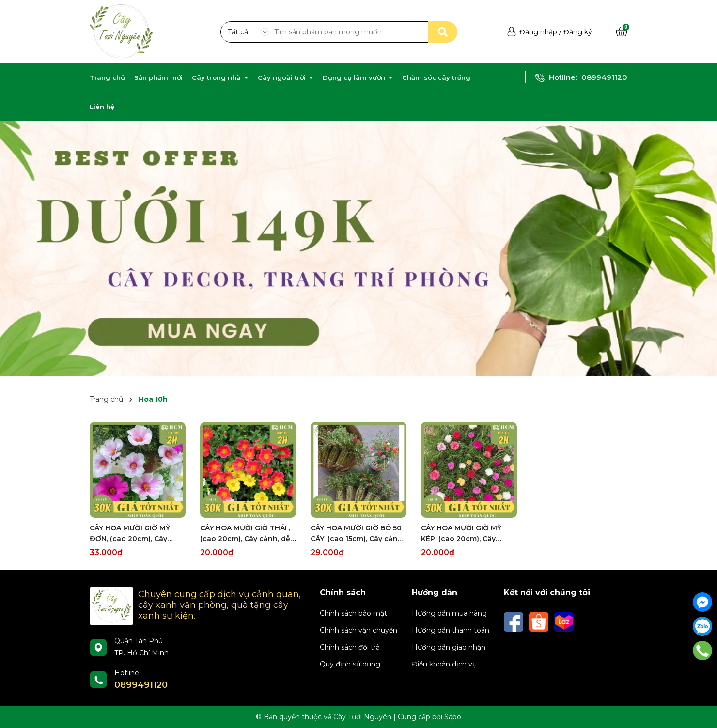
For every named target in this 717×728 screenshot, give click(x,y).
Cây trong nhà (217, 77)
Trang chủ (107, 77)
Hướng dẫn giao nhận (449, 647)
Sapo (453, 717)
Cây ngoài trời (283, 77)
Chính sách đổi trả (350, 647)
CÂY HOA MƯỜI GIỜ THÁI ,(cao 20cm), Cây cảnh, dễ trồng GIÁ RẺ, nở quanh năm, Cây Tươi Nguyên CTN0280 (245, 534)
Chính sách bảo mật (353, 613)
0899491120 (604, 77)
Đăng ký (578, 32)
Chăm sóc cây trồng (436, 77)
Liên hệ (102, 107)
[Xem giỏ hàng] (622, 32)
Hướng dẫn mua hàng (449, 613)
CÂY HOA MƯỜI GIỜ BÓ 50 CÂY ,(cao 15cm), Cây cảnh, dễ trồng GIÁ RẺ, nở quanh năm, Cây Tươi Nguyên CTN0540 (358, 534)
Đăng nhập (538, 32)
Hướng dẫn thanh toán (451, 630)
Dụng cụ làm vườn (355, 77)
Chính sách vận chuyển (358, 630)
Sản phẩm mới (158, 77)
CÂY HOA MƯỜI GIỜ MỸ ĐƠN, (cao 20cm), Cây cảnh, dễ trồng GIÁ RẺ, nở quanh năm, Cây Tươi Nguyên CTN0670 (135, 534)
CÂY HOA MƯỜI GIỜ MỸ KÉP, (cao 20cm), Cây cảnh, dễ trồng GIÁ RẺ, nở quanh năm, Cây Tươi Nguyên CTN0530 (466, 534)
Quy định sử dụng (350, 664)
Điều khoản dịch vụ (444, 664)
